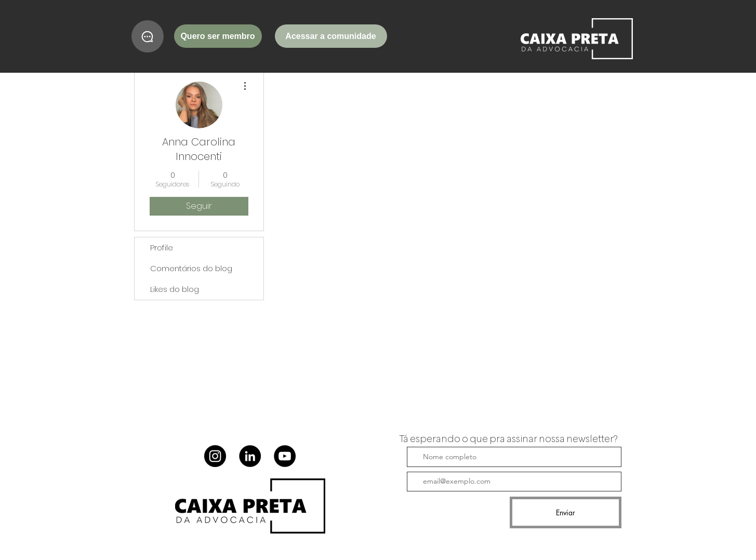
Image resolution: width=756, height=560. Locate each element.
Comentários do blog (191, 268)
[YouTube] (285, 456)
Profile (162, 248)
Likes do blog (175, 289)
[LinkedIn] (250, 456)
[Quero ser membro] (218, 36)
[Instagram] (215, 456)
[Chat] (148, 36)
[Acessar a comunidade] (331, 36)
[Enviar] (566, 512)
